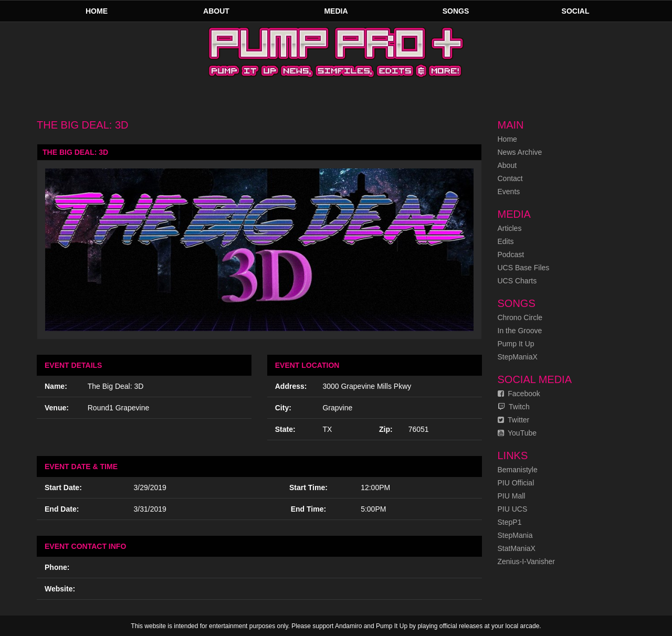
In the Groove (520, 331)
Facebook (519, 394)
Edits (506, 241)
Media (336, 11)
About (216, 11)
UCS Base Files (524, 268)
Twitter (514, 420)
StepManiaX (518, 357)
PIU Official (516, 483)
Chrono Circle (520, 317)
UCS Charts (517, 281)
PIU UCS (513, 509)
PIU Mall (512, 496)
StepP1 (510, 522)
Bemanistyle (518, 470)
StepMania (515, 535)
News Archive (520, 152)
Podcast (511, 255)
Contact (510, 178)
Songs (456, 11)
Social (576, 11)
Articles (510, 228)
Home (97, 11)
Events (509, 192)
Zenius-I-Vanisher (526, 561)
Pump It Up (516, 344)
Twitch (514, 407)
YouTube (517, 433)
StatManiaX (517, 548)
